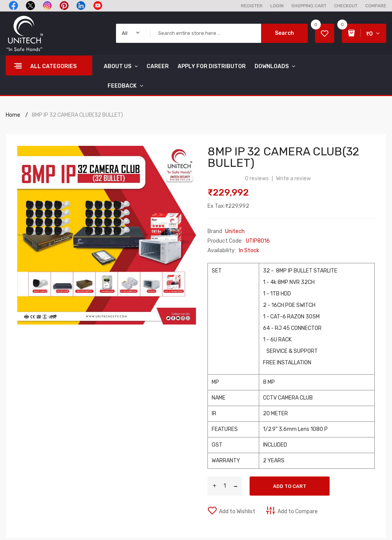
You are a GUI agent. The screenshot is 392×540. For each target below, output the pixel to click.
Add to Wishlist (237, 511)
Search (284, 33)
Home (13, 115)
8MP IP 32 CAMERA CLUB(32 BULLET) (77, 115)
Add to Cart (290, 486)
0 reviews (257, 179)
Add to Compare (298, 511)
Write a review (293, 179)
